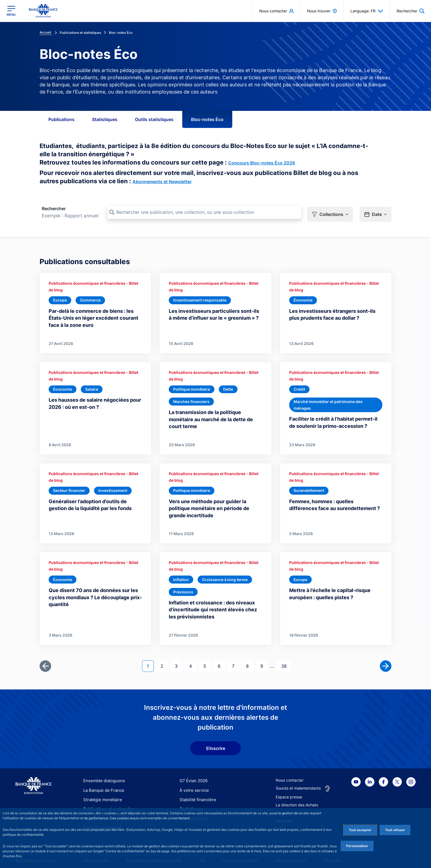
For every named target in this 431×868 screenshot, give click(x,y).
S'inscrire (215, 744)
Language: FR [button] (367, 11)
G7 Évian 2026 (193, 777)
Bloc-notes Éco (207, 119)
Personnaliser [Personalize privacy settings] (357, 846)
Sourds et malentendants (298, 784)
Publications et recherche (106, 805)
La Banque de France (103, 786)
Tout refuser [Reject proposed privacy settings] (395, 830)
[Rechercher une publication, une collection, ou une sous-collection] (204, 212)
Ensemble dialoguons (102, 777)
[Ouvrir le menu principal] (11, 11)
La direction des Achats (297, 801)
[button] (330, 212)
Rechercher (54, 209)
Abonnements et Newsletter (162, 182)
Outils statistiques (154, 119)
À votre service (193, 786)
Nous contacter (290, 776)
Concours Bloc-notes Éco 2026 (262, 163)
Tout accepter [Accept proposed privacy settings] (360, 830)
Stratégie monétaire (101, 796)
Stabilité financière (196, 796)
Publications (61, 119)
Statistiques (105, 119)
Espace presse (289, 793)
